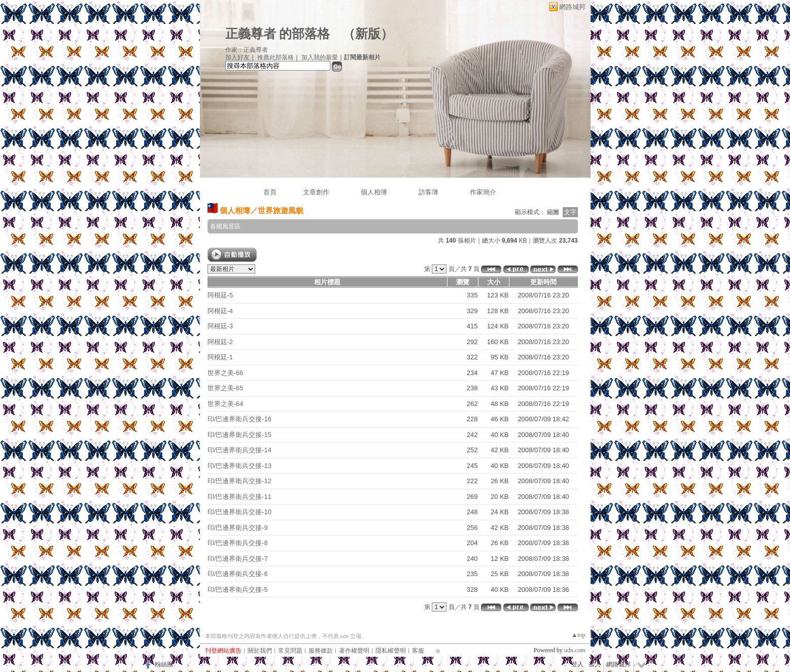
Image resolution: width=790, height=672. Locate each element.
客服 (418, 651)
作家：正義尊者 (247, 50)
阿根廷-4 (220, 311)
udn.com (575, 650)
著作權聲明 (354, 651)
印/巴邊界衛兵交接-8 (238, 543)
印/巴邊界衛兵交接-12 (239, 481)
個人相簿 (374, 192)
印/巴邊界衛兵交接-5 (238, 590)
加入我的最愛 (320, 57)
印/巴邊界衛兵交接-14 (239, 450)
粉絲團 (164, 664)
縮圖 (553, 212)
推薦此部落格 (276, 57)
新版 (368, 34)
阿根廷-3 (220, 326)
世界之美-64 (226, 404)
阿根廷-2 (220, 342)
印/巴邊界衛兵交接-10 (239, 512)
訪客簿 (428, 192)
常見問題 (290, 651)
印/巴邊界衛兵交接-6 (238, 574)
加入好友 (237, 57)
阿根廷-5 (220, 295)
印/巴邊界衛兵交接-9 (238, 528)
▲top (578, 635)
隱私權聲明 (391, 651)
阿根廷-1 (220, 357)
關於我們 (260, 651)
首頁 (270, 192)
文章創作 (316, 192)
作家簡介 (483, 192)
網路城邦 (572, 7)
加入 (595, 664)
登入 (577, 664)
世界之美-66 (226, 373)
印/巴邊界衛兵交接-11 (239, 497)
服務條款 (321, 651)
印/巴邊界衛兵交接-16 (239, 419)
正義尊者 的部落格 (278, 34)
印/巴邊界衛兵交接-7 (238, 559)
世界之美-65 (226, 388)
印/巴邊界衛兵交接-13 (239, 466)
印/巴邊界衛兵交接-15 (239, 435)
